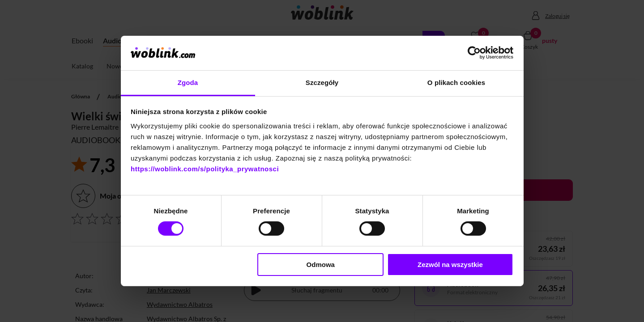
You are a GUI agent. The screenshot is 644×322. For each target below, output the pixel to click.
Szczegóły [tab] (322, 83)
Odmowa (321, 265)
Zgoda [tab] (188, 83)
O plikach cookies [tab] (456, 83)
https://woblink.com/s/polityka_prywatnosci (205, 169)
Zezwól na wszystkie (450, 265)
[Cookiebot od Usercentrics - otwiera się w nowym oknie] (474, 53)
